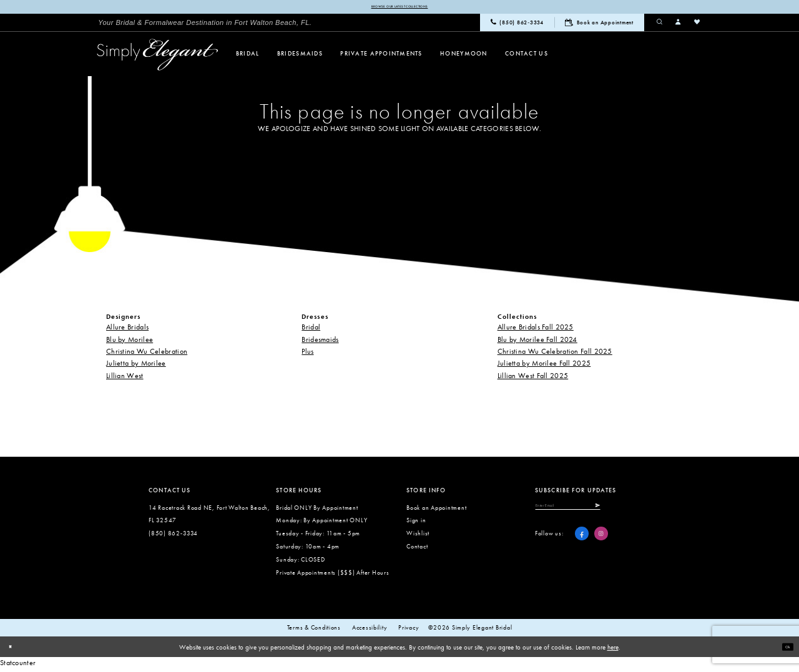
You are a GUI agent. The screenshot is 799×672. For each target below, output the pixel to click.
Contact (417, 549)
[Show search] (660, 25)
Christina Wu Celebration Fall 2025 (555, 354)
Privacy (409, 630)
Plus (307, 354)
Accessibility (370, 630)
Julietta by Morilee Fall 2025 (544, 366)
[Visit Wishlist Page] (697, 25)
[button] (679, 25)
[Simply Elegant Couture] (158, 57)
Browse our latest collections (399, 8)
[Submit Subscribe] (646, 512)
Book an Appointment (436, 510)
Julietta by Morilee (136, 366)
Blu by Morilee (130, 342)
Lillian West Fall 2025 (533, 378)
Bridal (311, 330)
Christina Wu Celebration (147, 354)
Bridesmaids (320, 342)
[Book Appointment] (599, 25)
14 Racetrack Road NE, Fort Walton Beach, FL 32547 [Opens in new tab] (209, 517)
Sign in (416, 523)
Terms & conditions (314, 630)
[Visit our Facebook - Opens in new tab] (582, 543)
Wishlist (418, 536)
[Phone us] (517, 26)
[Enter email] (594, 512)
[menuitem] (205, 25)
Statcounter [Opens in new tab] (18, 666)
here (613, 650)
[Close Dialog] (14, 650)
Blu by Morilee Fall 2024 (537, 342)
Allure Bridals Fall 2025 (536, 330)
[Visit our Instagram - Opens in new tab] (601, 543)
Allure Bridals (127, 330)
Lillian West (125, 378)
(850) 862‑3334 (173, 536)
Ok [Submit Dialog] (784, 649)
